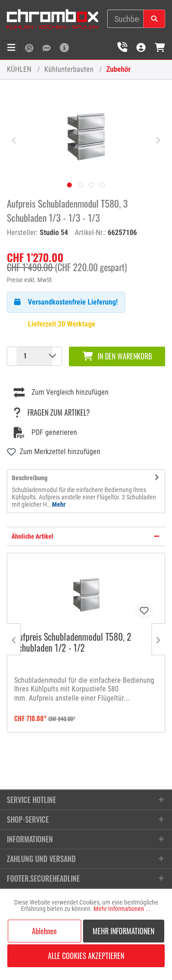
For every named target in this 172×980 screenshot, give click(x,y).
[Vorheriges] (14, 139)
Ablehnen (44, 931)
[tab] (86, 491)
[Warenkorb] (160, 47)
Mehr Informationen (123, 931)
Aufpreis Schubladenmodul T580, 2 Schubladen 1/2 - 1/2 (73, 643)
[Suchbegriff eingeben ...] (125, 19)
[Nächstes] (158, 139)
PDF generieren (45, 433)
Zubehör (118, 69)
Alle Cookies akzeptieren (86, 956)
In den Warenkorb (117, 356)
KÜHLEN (19, 69)
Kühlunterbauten (69, 69)
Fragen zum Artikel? (52, 412)
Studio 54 (54, 233)
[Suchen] (154, 19)
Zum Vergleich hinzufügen (61, 392)
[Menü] (11, 48)
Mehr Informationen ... (122, 909)
